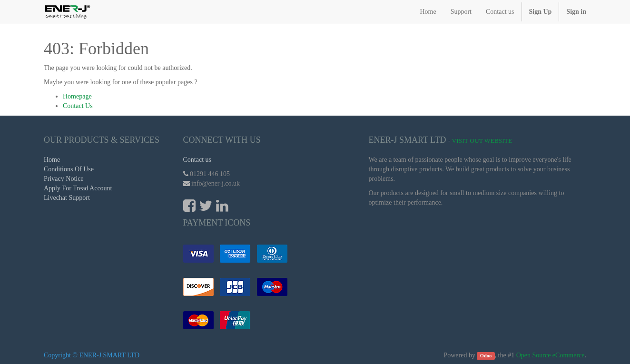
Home (52, 160)
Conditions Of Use (69, 169)
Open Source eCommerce (551, 355)
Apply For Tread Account (78, 188)
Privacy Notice (64, 179)
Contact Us (78, 106)
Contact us (197, 160)
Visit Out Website (482, 141)
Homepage (77, 96)
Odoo (486, 356)
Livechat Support (67, 198)
